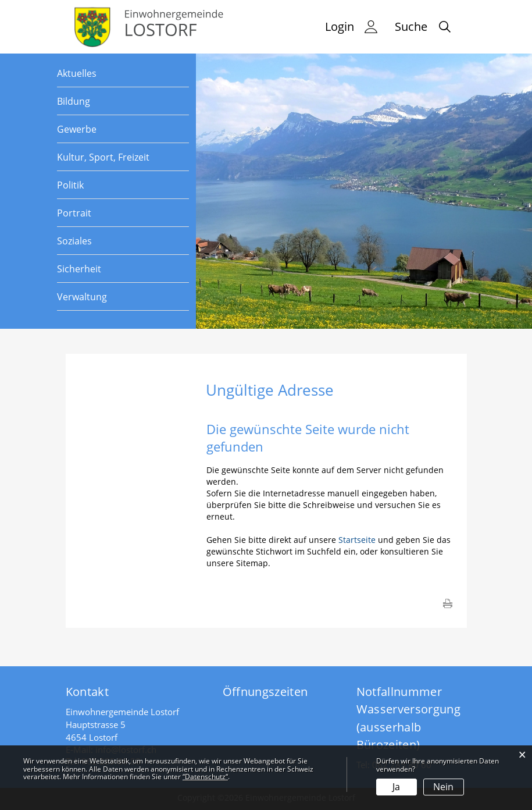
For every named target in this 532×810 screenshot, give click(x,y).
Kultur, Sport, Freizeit (103, 157)
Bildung (74, 101)
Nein (443, 787)
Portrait (74, 213)
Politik (70, 185)
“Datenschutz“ (205, 777)
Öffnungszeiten (265, 692)
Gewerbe (77, 129)
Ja (396, 787)
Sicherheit (79, 269)
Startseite (357, 540)
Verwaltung (82, 297)
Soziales (74, 241)
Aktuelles (77, 73)
